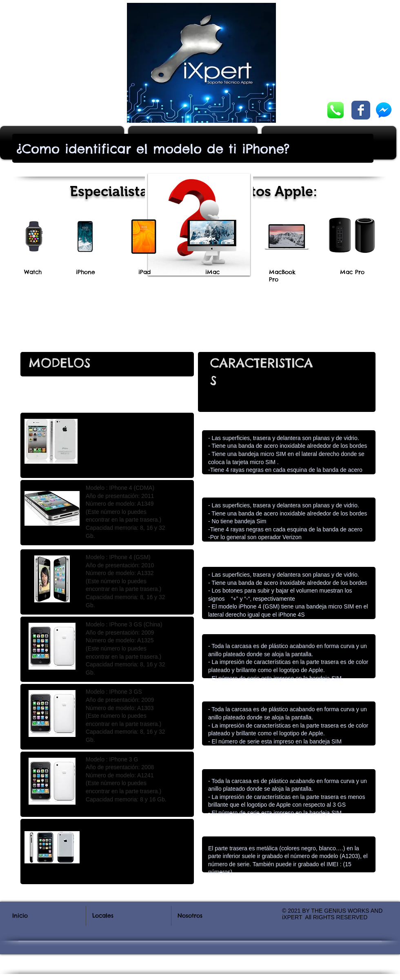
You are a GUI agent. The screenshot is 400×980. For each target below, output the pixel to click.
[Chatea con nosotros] (336, 110)
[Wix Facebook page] (361, 110)
